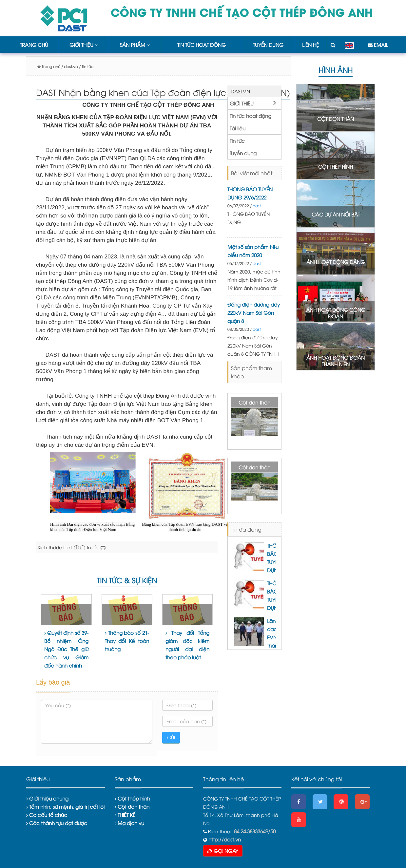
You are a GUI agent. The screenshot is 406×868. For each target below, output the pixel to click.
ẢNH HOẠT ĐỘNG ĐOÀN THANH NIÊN (336, 361)
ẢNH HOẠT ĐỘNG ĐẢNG (336, 262)
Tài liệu (238, 128)
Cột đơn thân (254, 402)
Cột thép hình (132, 798)
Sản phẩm (135, 45)
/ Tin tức (86, 66)
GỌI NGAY (223, 851)
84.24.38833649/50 (255, 831)
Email (378, 45)
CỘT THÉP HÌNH (336, 166)
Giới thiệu (84, 45)
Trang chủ (34, 45)
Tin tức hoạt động (202, 45)
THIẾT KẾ (125, 815)
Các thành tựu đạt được (57, 823)
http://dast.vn (224, 839)
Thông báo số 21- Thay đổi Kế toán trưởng (127, 641)
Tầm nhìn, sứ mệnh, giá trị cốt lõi (65, 806)
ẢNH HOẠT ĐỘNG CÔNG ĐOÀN (336, 313)
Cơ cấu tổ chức (47, 815)
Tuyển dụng (268, 45)
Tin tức (237, 141)
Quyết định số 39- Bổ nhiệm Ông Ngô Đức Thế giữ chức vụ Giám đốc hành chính (66, 649)
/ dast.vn (69, 66)
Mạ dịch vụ (129, 823)
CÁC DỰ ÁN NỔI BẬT (336, 214)
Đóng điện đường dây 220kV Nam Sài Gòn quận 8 (254, 312)
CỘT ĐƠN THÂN (336, 119)
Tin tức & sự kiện (127, 580)
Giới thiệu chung (47, 798)
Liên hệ (310, 45)
